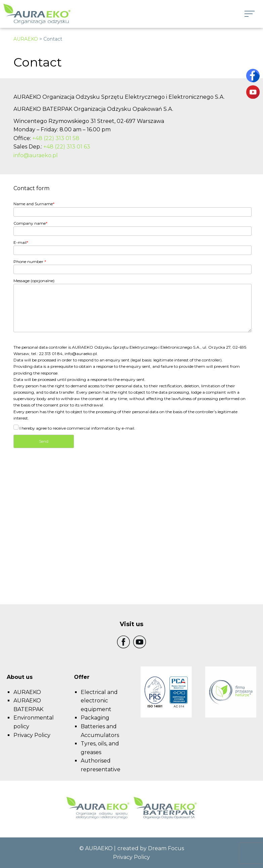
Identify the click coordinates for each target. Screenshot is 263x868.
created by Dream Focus (151, 848)
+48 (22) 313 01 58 (56, 138)
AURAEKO (26, 39)
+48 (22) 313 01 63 (67, 147)
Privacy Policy (32, 735)
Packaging (95, 718)
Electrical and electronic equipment (99, 701)
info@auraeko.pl (36, 155)
